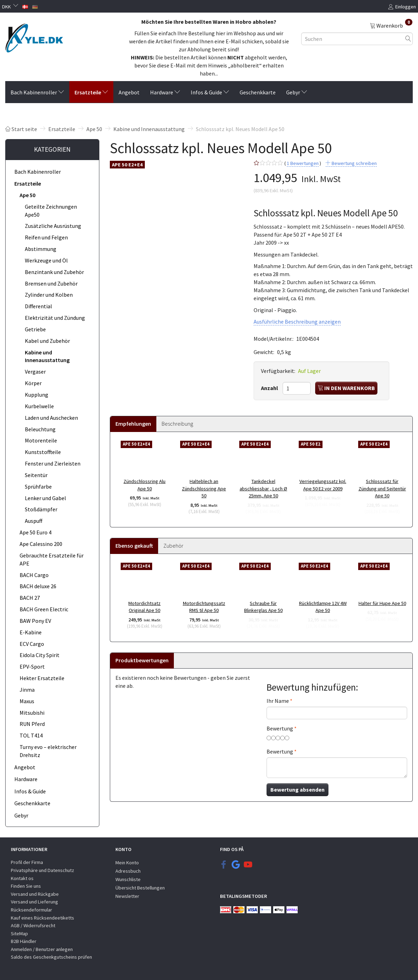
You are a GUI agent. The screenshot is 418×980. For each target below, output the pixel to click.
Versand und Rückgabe (35, 894)
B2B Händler (24, 941)
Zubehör (173, 546)
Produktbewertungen (142, 660)
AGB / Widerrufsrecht (33, 925)
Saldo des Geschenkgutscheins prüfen (51, 957)
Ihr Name (278, 701)
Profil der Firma (27, 862)
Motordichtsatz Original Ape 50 (144, 607)
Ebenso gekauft (134, 546)
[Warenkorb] (391, 25)
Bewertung (280, 728)
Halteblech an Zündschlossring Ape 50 (204, 488)
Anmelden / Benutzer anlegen (42, 949)
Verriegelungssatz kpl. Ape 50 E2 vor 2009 (323, 485)
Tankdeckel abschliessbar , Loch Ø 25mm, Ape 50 (263, 488)
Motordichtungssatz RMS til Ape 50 (204, 607)
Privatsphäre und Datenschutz (42, 870)
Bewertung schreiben (354, 163)
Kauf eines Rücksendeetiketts (42, 918)
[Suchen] (408, 39)
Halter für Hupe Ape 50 (382, 603)
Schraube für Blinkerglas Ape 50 (263, 607)
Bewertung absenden (297, 790)
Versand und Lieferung (34, 902)
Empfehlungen (133, 424)
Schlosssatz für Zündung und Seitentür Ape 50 (382, 488)
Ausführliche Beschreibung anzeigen (297, 322)
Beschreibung (177, 424)
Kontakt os (22, 878)
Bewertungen (303, 163)
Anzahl (270, 388)
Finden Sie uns (26, 886)
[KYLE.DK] (34, 36)
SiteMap (19, 934)
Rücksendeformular (31, 910)
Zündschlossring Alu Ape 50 (144, 485)
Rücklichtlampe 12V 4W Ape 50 (323, 607)
